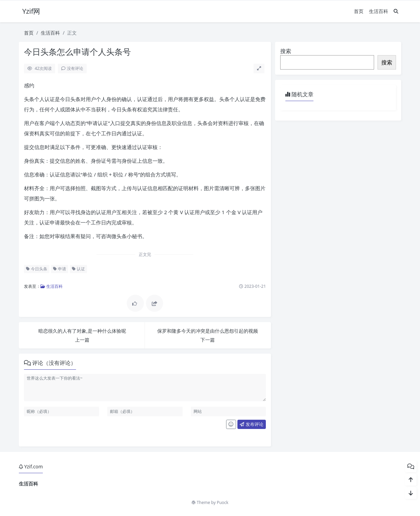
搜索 (286, 51)
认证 (78, 269)
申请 (60, 269)
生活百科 (379, 11)
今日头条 (37, 269)
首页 (359, 11)
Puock (223, 502)
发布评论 (251, 424)
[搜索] (396, 11)
